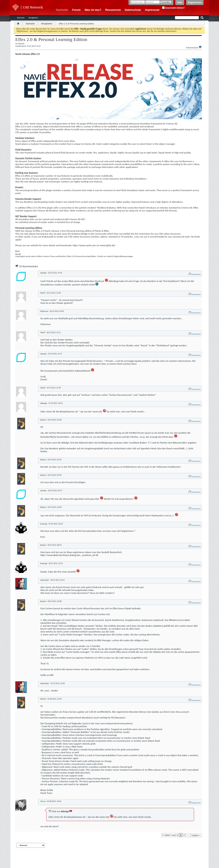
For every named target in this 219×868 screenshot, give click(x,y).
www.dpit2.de (107, 245)
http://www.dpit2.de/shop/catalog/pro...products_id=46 (69, 555)
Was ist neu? (93, 10)
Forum (76, 10)
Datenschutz (133, 10)
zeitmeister (45, 580)
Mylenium (44, 311)
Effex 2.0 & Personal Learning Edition (82, 256)
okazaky (43, 273)
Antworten (194, 274)
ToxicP (43, 293)
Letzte (196, 835)
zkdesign (44, 403)
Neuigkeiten (33, 18)
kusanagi (44, 524)
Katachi (110, 256)
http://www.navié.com (84, 245)
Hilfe (180, 3)
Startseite (62, 10)
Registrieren (195, 3)
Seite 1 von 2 (171, 835)
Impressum (152, 10)
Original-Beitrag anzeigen (123, 256)
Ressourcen (113, 10)
